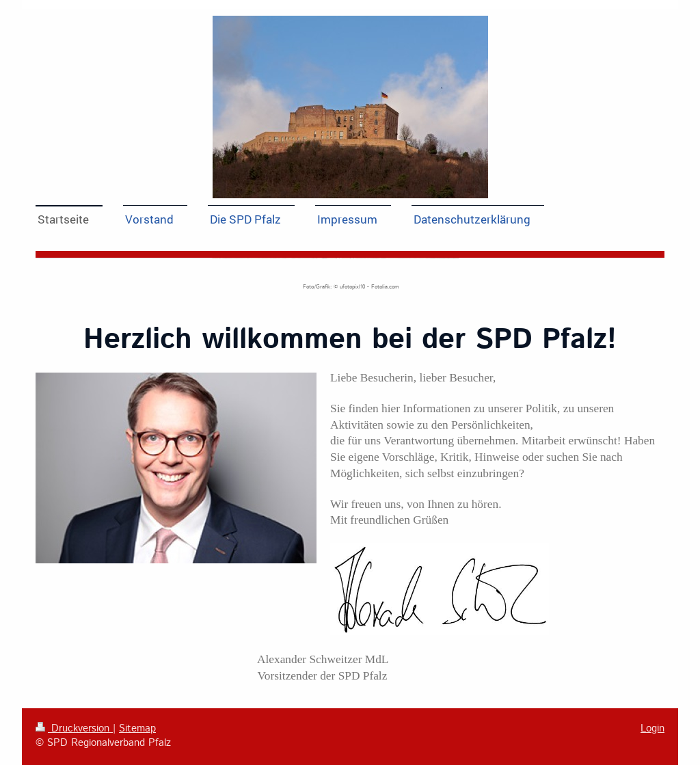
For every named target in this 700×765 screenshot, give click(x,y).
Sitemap (137, 729)
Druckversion (74, 729)
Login (652, 729)
